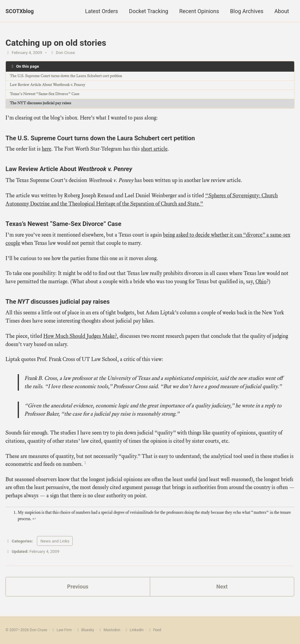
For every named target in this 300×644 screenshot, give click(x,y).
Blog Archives (247, 11)
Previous (78, 590)
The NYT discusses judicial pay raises (42, 104)
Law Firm (61, 630)
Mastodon (110, 630)
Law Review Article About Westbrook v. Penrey (51, 85)
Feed (155, 630)
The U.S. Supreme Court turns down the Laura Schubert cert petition (69, 76)
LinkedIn (135, 630)
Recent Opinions (199, 11)
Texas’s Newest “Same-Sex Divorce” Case (47, 94)
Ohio (261, 282)
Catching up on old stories (56, 43)
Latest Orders (102, 11)
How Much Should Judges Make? (80, 337)
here (47, 149)
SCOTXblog (20, 11)
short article (154, 149)
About (282, 11)
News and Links (55, 544)
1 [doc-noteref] (85, 465)
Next (222, 590)
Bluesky (85, 630)
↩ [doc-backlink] (34, 522)
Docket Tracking (149, 11)
